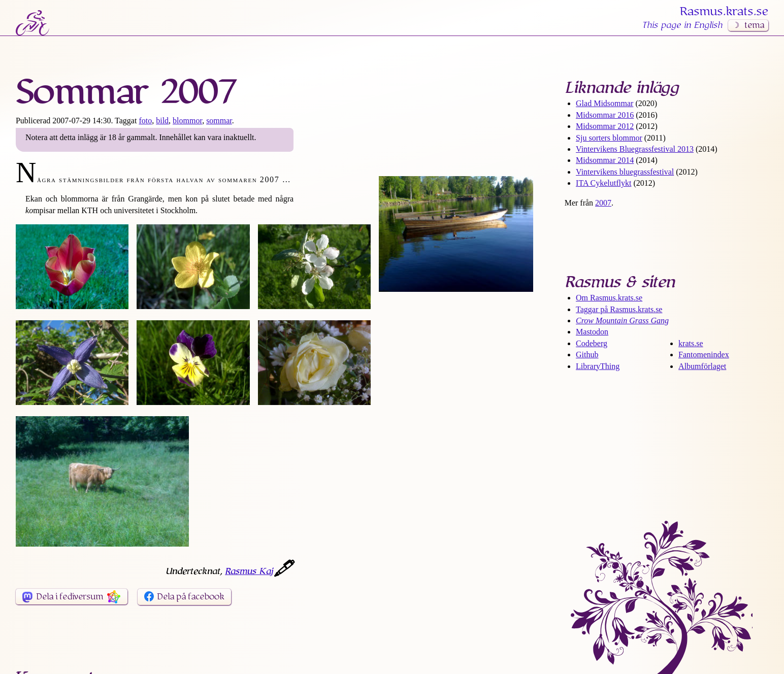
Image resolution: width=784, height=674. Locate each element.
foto (145, 121)
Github (587, 355)
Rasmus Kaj (249, 571)
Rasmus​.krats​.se (724, 12)
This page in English (682, 25)
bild (162, 121)
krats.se (691, 343)
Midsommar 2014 (605, 160)
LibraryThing (598, 366)
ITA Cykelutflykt (603, 183)
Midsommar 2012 (605, 126)
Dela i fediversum (70, 597)
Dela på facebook (191, 597)
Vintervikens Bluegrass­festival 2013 (635, 149)
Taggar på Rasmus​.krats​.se (619, 309)
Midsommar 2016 (605, 115)
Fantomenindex (704, 355)
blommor (187, 121)
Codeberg (592, 343)
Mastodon (592, 332)
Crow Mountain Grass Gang (622, 321)
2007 (603, 203)
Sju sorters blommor (609, 138)
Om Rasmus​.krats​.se (609, 298)
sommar (219, 121)
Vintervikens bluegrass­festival (625, 172)
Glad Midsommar (605, 103)
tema (754, 25)
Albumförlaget (702, 366)
